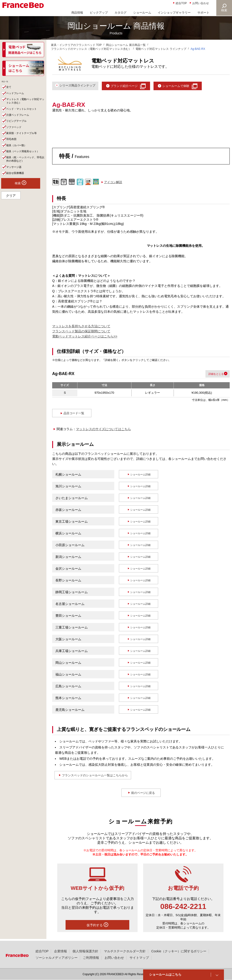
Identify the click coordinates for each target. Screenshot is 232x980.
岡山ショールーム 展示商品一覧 (126, 45)
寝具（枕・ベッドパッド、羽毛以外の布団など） (25, 176)
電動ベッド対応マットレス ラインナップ (161, 49)
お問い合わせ (201, 3)
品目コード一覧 (74, 414)
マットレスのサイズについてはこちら (103, 430)
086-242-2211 (183, 908)
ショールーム (142, 13)
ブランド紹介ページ (133, 86)
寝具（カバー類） (19, 156)
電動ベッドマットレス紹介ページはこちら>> (85, 338)
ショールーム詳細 (141, 475)
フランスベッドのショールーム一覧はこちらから (101, 776)
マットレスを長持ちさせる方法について (81, 327)
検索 (224, 10)
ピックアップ (99, 13)
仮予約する (97, 926)
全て (10, 91)
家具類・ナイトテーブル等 (25, 143)
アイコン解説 (113, 183)
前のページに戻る (143, 794)
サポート (203, 13)
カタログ (121, 13)
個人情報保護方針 (85, 951)
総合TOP (181, 3)
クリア (11, 215)
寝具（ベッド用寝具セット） (24, 165)
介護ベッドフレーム (21, 122)
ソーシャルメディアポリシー (57, 958)
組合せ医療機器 (18, 192)
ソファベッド (16, 136)
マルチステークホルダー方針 (125, 951)
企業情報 (60, 951)
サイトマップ (139, 958)
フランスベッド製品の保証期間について (81, 332)
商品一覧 (9, 83)
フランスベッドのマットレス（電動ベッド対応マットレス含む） (91, 49)
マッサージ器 (16, 185)
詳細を (209, 375)
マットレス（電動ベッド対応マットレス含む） (25, 106)
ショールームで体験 (191, 86)
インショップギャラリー (174, 13)
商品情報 (77, 13)
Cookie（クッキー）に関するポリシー (179, 951)
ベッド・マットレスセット (25, 115)
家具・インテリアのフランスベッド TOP (76, 45)
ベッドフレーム (18, 97)
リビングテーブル (19, 129)
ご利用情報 (91, 958)
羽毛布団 (13, 150)
